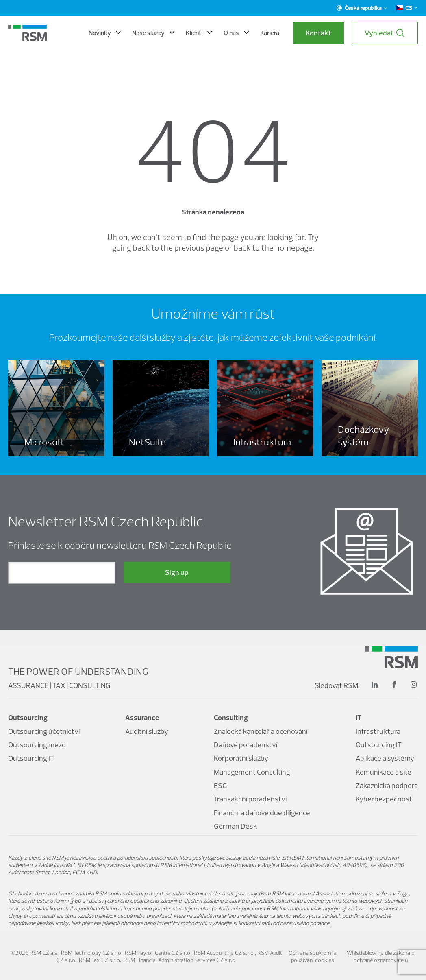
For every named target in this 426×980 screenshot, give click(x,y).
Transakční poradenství (250, 799)
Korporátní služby (241, 758)
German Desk (236, 826)
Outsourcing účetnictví (44, 731)
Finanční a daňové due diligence (262, 813)
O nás (236, 33)
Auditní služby (147, 731)
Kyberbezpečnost (384, 799)
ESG (221, 785)
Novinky (105, 33)
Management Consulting (252, 772)
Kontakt (318, 33)
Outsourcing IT (31, 758)
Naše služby (153, 33)
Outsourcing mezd (37, 745)
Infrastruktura (378, 731)
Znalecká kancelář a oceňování (261, 731)
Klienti (199, 33)
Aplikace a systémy (385, 758)
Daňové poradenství (246, 745)
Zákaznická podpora (387, 785)
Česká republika (362, 8)
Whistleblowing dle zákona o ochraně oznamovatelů (381, 956)
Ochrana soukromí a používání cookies (313, 956)
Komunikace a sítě (384, 772)
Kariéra (270, 33)
